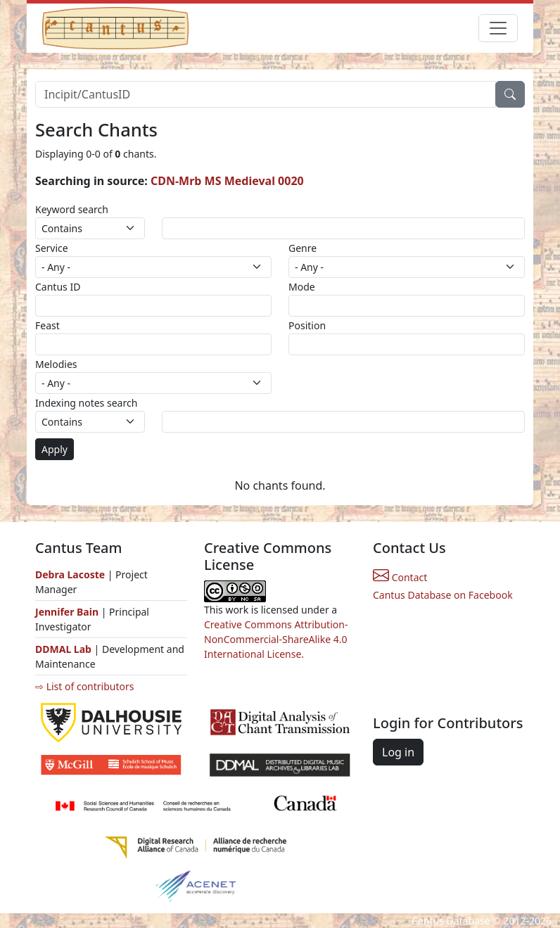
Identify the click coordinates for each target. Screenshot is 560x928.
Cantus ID (58, 287)
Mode (302, 287)
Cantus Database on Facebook (443, 595)
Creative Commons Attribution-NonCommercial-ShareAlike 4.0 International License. (276, 639)
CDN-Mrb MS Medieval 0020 (227, 181)
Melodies (56, 364)
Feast (47, 325)
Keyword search (72, 209)
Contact (400, 577)
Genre (303, 248)
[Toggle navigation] (498, 28)
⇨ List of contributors (84, 686)
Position (307, 325)
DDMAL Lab (63, 649)
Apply (55, 449)
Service (52, 248)
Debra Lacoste (70, 574)
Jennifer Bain (68, 612)
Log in (398, 752)
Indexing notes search (86, 403)
